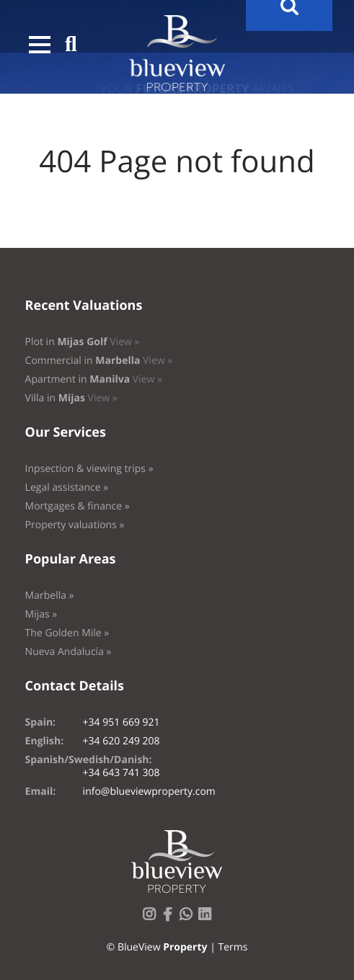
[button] (40, 45)
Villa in (71, 398)
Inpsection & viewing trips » (89, 469)
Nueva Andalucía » (68, 652)
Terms (233, 947)
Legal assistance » (67, 487)
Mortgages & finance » (78, 506)
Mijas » (41, 614)
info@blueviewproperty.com (149, 792)
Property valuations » (75, 525)
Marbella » (50, 596)
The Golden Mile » (67, 633)
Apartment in (94, 379)
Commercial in (99, 361)
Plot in (83, 342)
